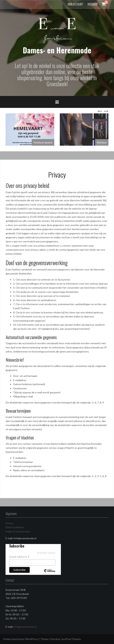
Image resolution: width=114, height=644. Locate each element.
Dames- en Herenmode (57, 50)
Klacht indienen (15, 527)
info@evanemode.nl (25, 627)
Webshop (93, 4)
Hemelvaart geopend (43, 142)
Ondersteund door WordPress (20, 639)
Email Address (19, 557)
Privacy (10, 523)
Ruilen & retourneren (18, 531)
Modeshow (102, 142)
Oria (52, 639)
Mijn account (75, 4)
